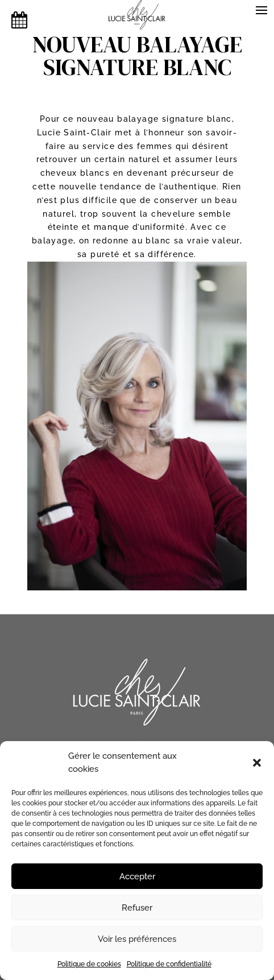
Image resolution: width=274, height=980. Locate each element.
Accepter (137, 876)
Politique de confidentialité (169, 964)
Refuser (137, 908)
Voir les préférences (137, 939)
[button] (257, 763)
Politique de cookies (89, 964)
